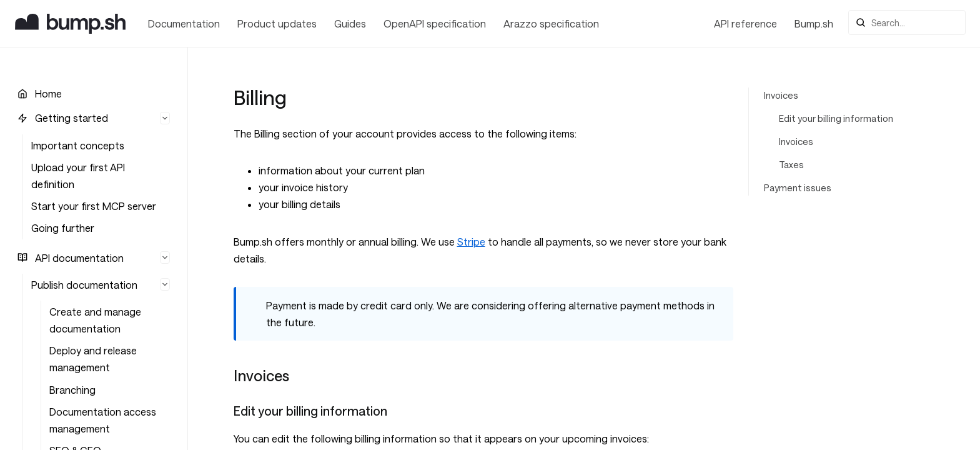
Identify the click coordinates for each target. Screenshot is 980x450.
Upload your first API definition (78, 176)
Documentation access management (103, 420)
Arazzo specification (551, 23)
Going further (63, 228)
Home (48, 93)
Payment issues (798, 188)
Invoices (781, 95)
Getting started (72, 118)
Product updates (277, 23)
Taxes (791, 165)
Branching (72, 390)
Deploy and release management (93, 359)
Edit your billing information (836, 118)
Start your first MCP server (94, 206)
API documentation (79, 258)
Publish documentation (84, 285)
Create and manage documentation (95, 320)
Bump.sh (814, 23)
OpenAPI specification (435, 23)
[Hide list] (165, 118)
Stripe (471, 242)
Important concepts (78, 145)
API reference (745, 23)
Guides (350, 23)
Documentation (184, 23)
